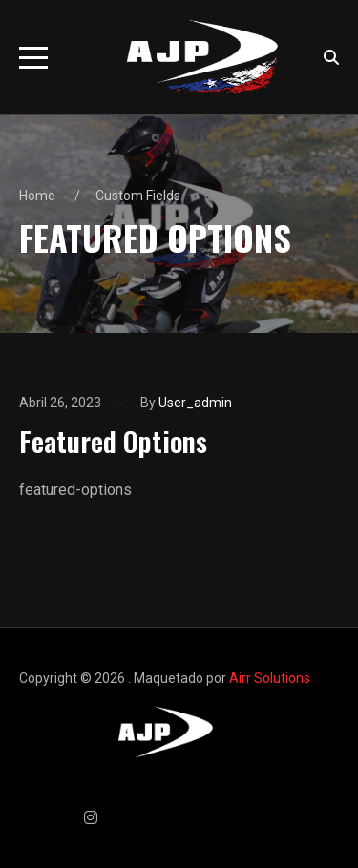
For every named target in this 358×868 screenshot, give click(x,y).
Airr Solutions (270, 678)
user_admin (195, 403)
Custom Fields (138, 196)
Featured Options (113, 441)
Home (37, 196)
